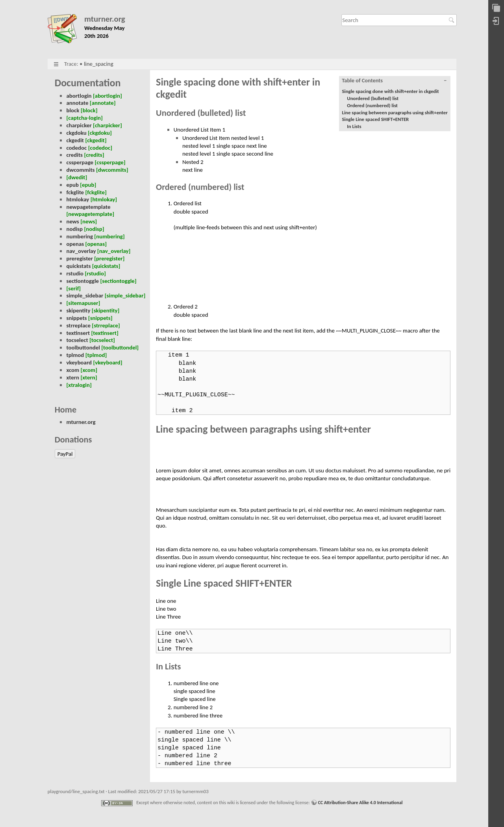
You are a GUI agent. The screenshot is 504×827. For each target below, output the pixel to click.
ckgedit (75, 140)
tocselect (77, 340)
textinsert (78, 333)
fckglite (75, 192)
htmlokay (78, 199)
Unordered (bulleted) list (373, 98)
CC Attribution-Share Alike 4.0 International (360, 803)
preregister (79, 258)
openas (75, 244)
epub (72, 185)
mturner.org (105, 19)
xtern (73, 377)
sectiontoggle (82, 281)
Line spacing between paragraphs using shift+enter (395, 112)
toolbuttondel (83, 348)
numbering (80, 236)
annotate (77, 103)
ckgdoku (76, 133)
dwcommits (80, 170)
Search (453, 20)
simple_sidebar (85, 295)
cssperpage (80, 162)
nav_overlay (81, 251)
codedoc (76, 148)
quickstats (78, 266)
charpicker (79, 125)
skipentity (78, 310)
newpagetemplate (88, 207)
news (72, 221)
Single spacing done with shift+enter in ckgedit (391, 91)
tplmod (75, 355)
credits (74, 155)
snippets (76, 318)
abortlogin (79, 96)
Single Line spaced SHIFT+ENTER (376, 119)
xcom (73, 370)
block (73, 110)
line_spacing (99, 64)
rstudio (75, 273)
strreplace (78, 325)
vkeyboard (79, 362)
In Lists (354, 126)
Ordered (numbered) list (372, 105)
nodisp (74, 229)
